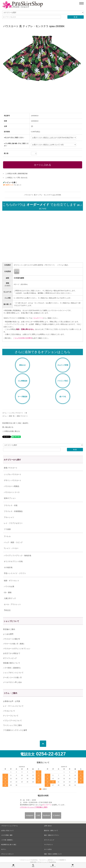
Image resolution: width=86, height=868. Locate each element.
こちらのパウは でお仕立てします (43, 206)
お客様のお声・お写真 (12, 701)
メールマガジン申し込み (12, 682)
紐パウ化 (63, 397)
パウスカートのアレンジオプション (17, 649)
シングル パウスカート (16, 413)
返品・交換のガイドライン (52, 835)
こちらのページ (38, 318)
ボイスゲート (47, 805)
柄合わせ (22, 365)
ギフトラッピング (10, 658)
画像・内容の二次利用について (53, 854)
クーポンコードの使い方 (12, 677)
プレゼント (12, 185)
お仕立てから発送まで (12, 653)
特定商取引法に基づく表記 (9, 845)
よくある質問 (8, 634)
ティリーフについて (11, 716)
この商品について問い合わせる (16, 178)
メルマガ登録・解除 (7, 835)
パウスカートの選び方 (12, 639)
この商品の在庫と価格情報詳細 (16, 174)
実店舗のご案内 (9, 629)
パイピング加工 (63, 381)
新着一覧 (12, 416)
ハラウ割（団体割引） (7, 840)
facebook (46, 815)
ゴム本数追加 (22, 381)
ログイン (4, 849)
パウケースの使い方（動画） (14, 644)
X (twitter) (57, 815)
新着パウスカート (22, 416)
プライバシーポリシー (7, 854)
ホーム (5, 413)
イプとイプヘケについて (12, 721)
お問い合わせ (48, 826)
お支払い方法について (7, 830)
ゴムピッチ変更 (63, 365)
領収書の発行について (12, 663)
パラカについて (9, 711)
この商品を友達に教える (11, 431)
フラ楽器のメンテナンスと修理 (15, 730)
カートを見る (48, 849)
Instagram (30, 815)
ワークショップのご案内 (12, 725)
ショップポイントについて (13, 673)
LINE (38, 815)
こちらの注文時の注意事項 (23, 338)
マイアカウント (49, 845)
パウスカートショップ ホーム (9, 826)
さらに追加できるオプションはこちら (43, 352)
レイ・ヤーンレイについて (13, 706)
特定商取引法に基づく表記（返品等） (16, 423)
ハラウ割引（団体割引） (12, 668)
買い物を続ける (8, 427)
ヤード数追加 (22, 397)
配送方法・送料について (51, 830)
